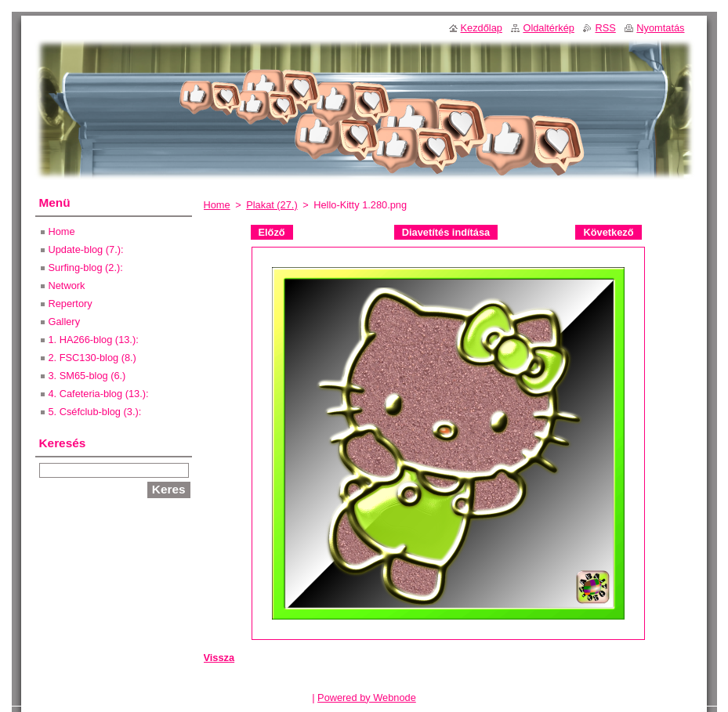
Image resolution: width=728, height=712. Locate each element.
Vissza (219, 658)
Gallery (65, 322)
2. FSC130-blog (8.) (92, 358)
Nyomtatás (660, 28)
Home (217, 205)
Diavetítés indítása (446, 232)
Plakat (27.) (272, 205)
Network (67, 286)
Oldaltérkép (548, 28)
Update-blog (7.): (86, 249)
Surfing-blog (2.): (86, 267)
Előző (272, 232)
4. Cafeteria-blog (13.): (99, 394)
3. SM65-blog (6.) (87, 376)
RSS (605, 28)
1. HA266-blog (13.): (94, 340)
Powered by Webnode (367, 698)
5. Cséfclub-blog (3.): (95, 412)
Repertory (71, 304)
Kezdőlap (482, 28)
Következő (608, 232)
